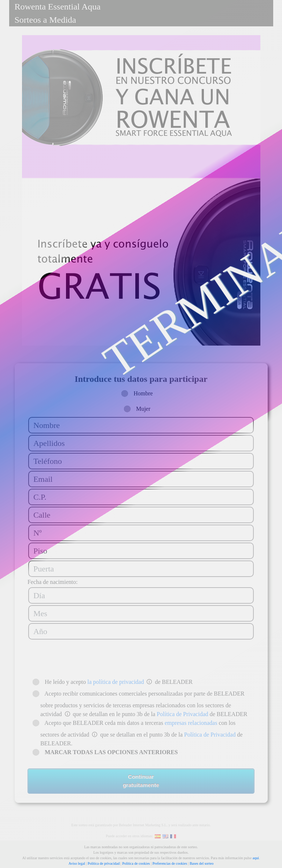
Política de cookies (136, 863)
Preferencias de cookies (170, 863)
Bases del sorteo (202, 863)
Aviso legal (77, 863)
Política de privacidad (104, 863)
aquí (256, 858)
